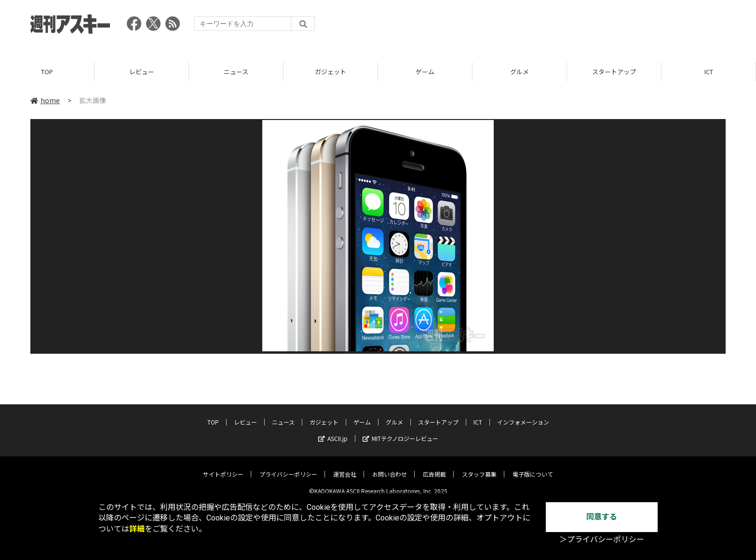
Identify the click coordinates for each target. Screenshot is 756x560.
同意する (602, 517)
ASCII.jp (333, 432)
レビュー (142, 72)
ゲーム (425, 72)
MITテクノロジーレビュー (400, 432)
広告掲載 (434, 467)
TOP (47, 72)
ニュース (236, 72)
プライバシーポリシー (288, 467)
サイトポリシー (223, 467)
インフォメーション (523, 415)
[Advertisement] (550, 27)
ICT (709, 72)
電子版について (533, 467)
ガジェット (331, 72)
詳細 (137, 529)
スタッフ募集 (479, 467)
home (45, 101)
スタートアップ (614, 72)
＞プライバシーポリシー (602, 540)
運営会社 (345, 467)
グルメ (520, 72)
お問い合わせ (390, 467)
